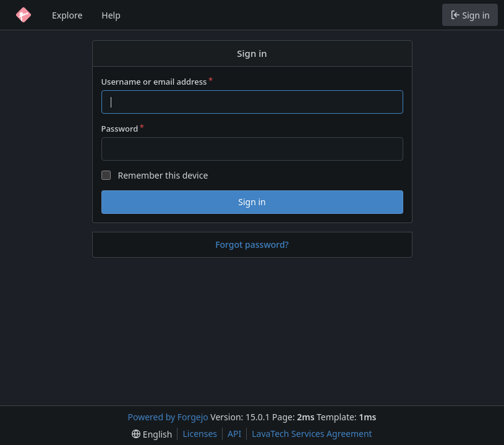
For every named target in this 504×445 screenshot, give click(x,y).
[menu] (152, 434)
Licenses (200, 434)
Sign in (252, 202)
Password (120, 129)
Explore (67, 15)
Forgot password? (252, 244)
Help (111, 15)
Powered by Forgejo (168, 417)
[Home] (23, 15)
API (234, 434)
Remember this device (163, 175)
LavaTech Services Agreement (312, 434)
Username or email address (154, 82)
